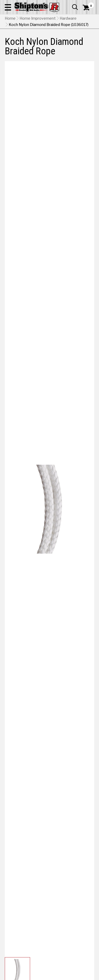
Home (10, 18)
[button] (8, 7)
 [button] (75, 7)
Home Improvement (38, 18)
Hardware (68, 18)
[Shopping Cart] (88, 8)
